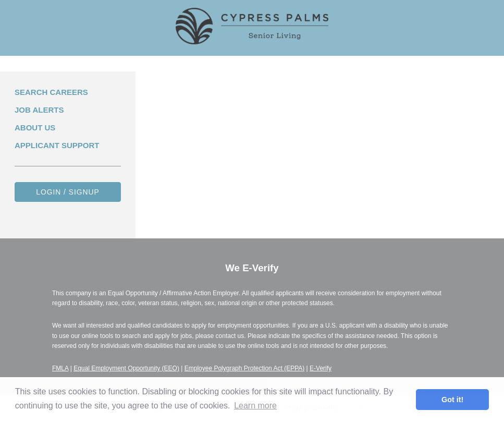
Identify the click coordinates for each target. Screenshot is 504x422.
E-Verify (321, 368)
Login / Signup (68, 192)
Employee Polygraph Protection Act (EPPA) (245, 368)
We (252, 268)
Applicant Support (57, 145)
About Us (35, 128)
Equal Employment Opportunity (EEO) (126, 368)
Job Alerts (39, 110)
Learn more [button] (255, 406)
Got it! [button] (452, 400)
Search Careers (51, 92)
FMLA (60, 368)
